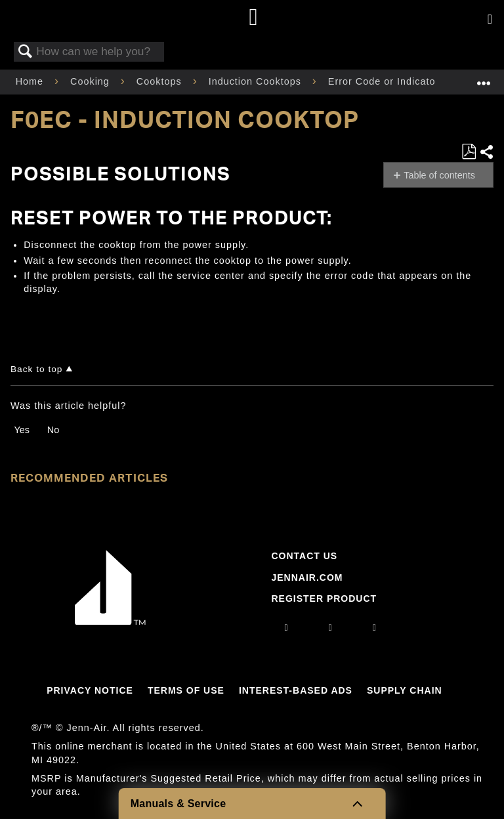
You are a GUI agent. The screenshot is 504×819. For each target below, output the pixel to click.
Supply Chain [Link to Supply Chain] (405, 690)
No (53, 430)
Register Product (324, 598)
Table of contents (439, 175)
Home (31, 81)
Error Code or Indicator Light (399, 81)
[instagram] (287, 627)
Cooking (92, 81)
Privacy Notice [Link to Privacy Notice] (90, 690)
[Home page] (254, 18)
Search (26, 52)
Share (486, 152)
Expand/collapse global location (484, 78)
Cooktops (161, 81)
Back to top (36, 369)
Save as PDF (469, 152)
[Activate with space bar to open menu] (490, 20)
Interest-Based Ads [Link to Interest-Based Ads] (296, 690)
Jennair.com (307, 577)
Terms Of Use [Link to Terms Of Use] (186, 690)
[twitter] (375, 627)
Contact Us (304, 556)
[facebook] (331, 627)
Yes (21, 430)
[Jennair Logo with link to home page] (110, 621)
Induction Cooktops (257, 81)
